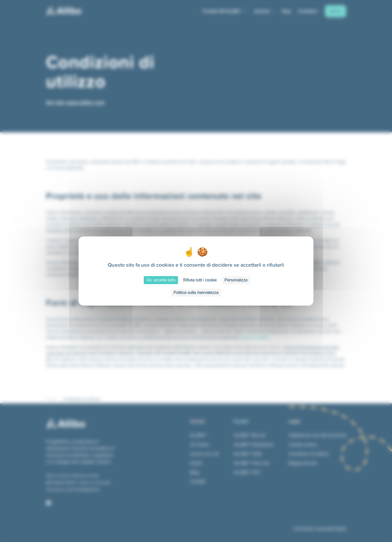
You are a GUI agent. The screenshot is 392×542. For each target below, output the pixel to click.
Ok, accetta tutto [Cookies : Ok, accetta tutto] (161, 280)
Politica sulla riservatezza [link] (196, 293)
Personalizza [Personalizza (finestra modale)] (236, 280)
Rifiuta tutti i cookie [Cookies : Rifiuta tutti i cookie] (200, 280)
